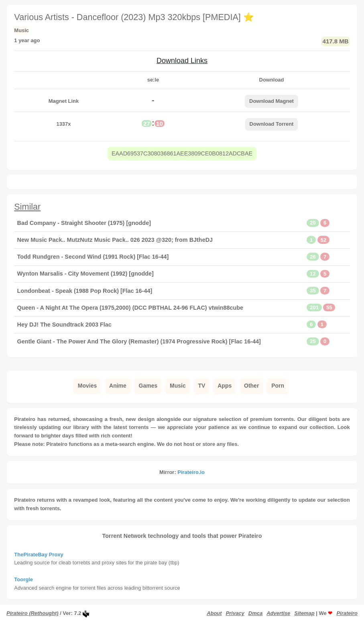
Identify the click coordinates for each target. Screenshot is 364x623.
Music (178, 386)
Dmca (255, 613)
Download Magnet (271, 101)
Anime (118, 386)
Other (251, 386)
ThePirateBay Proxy (39, 555)
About (214, 613)
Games (148, 386)
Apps (225, 386)
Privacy (235, 613)
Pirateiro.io (191, 472)
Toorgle (23, 579)
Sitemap (304, 613)
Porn (278, 386)
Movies (87, 386)
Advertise (278, 613)
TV (202, 386)
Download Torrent (272, 124)
